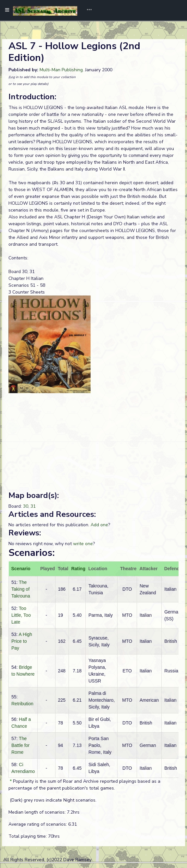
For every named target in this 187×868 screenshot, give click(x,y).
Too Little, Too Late (21, 615)
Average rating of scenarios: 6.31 (43, 824)
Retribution (22, 704)
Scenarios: (31, 553)
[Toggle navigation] (87, 10)
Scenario (21, 569)
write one (83, 544)
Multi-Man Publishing (61, 70)
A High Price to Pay (22, 641)
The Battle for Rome (20, 745)
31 (33, 506)
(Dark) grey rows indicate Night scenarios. (52, 800)
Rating (78, 569)
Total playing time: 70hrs (34, 836)
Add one (99, 525)
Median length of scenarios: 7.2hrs (44, 812)
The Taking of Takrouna (21, 589)
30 (26, 506)
